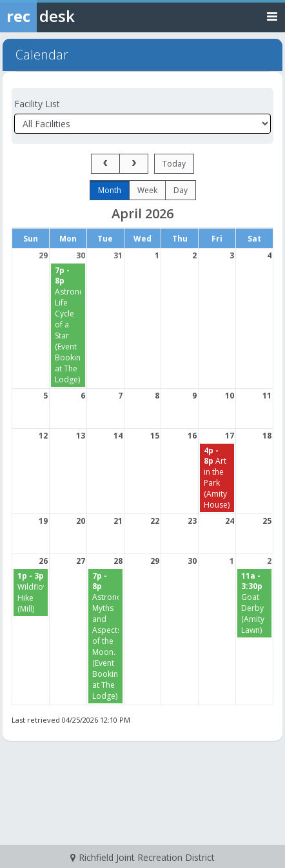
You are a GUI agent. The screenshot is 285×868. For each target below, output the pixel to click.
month (110, 190)
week (147, 190)
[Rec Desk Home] (71, 16)
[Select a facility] (142, 124)
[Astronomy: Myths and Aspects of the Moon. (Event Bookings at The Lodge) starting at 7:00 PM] (105, 636)
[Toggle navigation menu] (272, 16)
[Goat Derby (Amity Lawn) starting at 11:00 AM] (254, 603)
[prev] (105, 164)
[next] (134, 164)
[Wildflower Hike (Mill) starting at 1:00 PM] (31, 593)
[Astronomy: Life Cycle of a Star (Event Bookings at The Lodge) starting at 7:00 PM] (68, 325)
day (181, 190)
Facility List (37, 104)
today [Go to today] (174, 164)
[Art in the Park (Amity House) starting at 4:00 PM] (217, 478)
